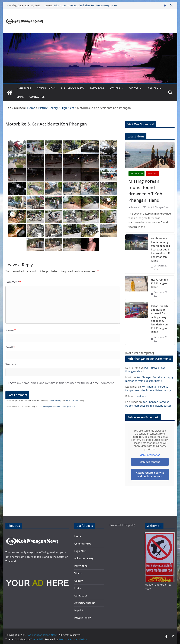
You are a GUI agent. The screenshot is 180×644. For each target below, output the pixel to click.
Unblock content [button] (150, 462)
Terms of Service (72, 400)
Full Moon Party (73, 88)
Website (11, 364)
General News (46, 88)
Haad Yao (140, 396)
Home (78, 536)
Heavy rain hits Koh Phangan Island (160, 283)
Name (11, 330)
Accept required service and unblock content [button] (150, 474)
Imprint (79, 610)
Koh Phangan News (160, 207)
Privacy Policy (55, 400)
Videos (134, 88)
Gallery (153, 88)
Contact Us (37, 97)
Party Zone (97, 88)
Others (115, 88)
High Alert (24, 88)
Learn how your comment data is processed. (58, 406)
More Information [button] (150, 455)
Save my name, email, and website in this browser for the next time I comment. (62, 383)
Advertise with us (85, 603)
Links (20, 97)
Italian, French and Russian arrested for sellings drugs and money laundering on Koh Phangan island (159, 319)
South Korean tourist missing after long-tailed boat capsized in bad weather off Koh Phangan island (161, 249)
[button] (122, 88)
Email (10, 347)
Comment (13, 282)
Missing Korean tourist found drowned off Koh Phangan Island (145, 191)
